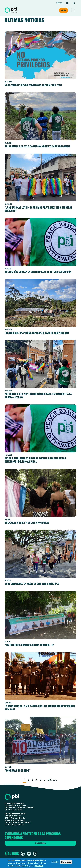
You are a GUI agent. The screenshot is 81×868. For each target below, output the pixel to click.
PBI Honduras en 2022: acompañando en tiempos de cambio (38, 146)
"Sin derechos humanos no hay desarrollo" (29, 645)
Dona (64, 10)
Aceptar (55, 862)
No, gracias (66, 862)
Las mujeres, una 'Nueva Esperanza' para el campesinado (37, 333)
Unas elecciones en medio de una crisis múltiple (32, 584)
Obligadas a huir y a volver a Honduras (27, 523)
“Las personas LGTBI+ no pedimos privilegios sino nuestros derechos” (38, 209)
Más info (39, 866)
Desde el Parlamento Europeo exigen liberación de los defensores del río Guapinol (35, 460)
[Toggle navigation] (73, 10)
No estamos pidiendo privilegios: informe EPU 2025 (33, 85)
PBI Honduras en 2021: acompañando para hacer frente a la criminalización (38, 396)
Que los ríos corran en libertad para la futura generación (38, 272)
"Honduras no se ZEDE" (17, 770)
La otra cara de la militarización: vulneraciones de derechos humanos (40, 708)
